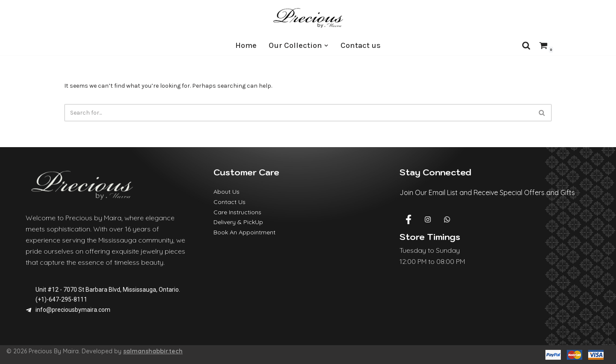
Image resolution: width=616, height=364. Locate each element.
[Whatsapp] (447, 220)
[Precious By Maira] (308, 18)
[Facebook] (409, 220)
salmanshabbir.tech (153, 351)
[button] (326, 46)
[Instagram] (428, 220)
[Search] (526, 45)
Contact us (361, 45)
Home (246, 45)
